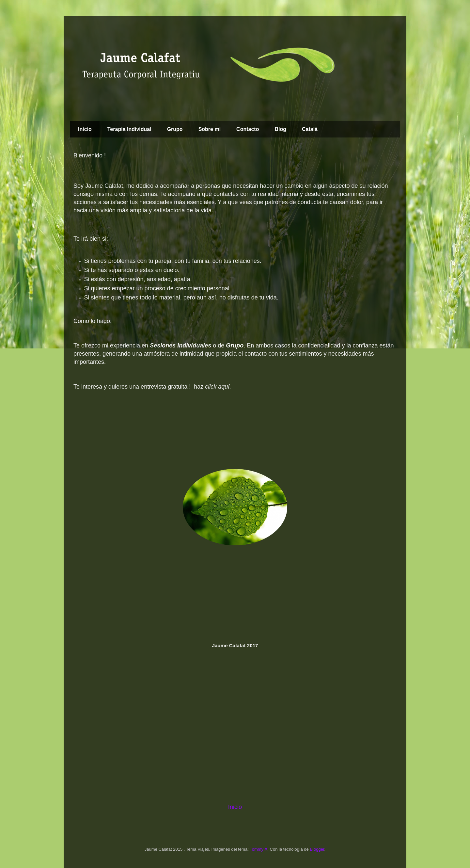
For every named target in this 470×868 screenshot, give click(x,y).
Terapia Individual (129, 129)
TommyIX (258, 849)
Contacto (248, 129)
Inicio (85, 129)
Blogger (317, 849)
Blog (280, 129)
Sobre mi (210, 129)
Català (310, 129)
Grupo (175, 129)
